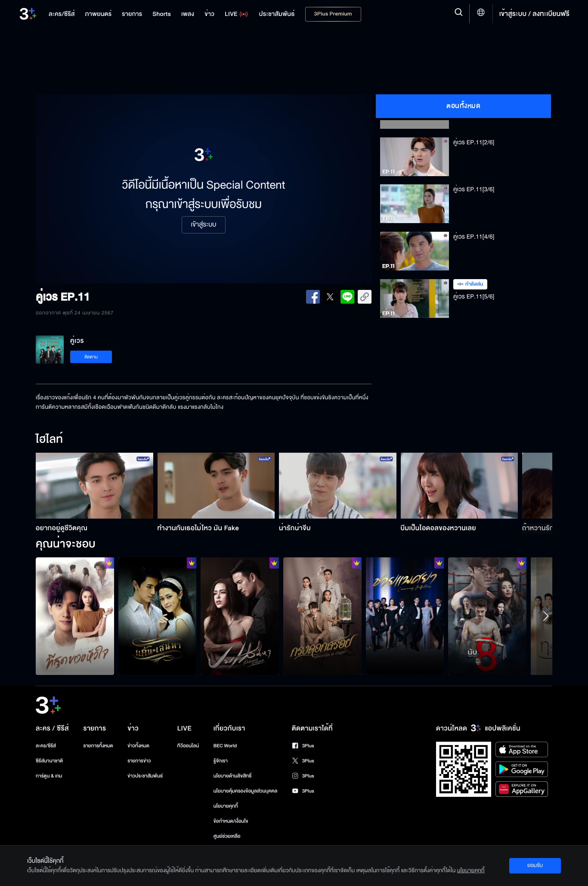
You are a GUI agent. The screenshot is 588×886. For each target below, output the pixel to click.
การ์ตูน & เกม (49, 776)
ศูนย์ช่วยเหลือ (227, 836)
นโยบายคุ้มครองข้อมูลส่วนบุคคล (246, 791)
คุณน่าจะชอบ (66, 544)
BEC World (225, 746)
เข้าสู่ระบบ (203, 225)
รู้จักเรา (221, 761)
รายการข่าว (139, 761)
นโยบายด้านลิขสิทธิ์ (233, 776)
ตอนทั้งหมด (463, 106)
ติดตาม (91, 357)
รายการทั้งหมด (98, 746)
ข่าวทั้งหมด (138, 746)
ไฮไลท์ (49, 440)
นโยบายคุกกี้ (226, 806)
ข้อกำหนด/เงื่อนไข (231, 821)
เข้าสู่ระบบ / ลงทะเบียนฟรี (534, 14)
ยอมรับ (535, 865)
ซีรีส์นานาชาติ (49, 761)
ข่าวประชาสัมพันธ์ (145, 776)
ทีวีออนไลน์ (188, 746)
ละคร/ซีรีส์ (46, 746)
